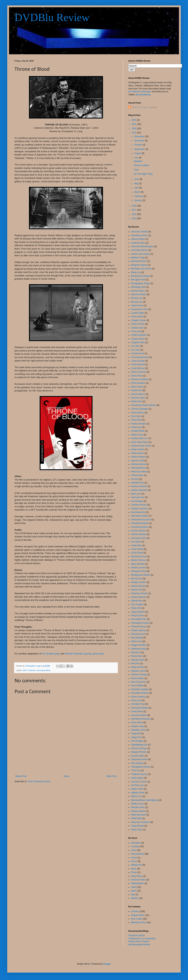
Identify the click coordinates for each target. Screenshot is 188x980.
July (137, 158)
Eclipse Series (138, 915)
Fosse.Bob (136, 420)
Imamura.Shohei (139, 486)
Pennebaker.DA (139, 619)
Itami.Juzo (136, 494)
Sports (134, 891)
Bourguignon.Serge (140, 283)
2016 (134, 214)
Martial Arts (136, 865)
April (137, 188)
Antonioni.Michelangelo (142, 246)
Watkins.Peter (138, 793)
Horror (134, 861)
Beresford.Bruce (139, 261)
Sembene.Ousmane (141, 719)
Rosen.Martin (137, 678)
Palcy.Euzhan (138, 616)
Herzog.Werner (138, 468)
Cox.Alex (135, 346)
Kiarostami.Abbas (140, 516)
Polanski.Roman (139, 627)
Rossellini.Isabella (140, 689)
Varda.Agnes (137, 778)
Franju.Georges (139, 424)
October (138, 145)
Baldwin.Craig (138, 258)
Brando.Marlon (138, 291)
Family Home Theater (139, 941)
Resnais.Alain (138, 660)
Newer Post (21, 776)
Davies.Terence (139, 372)
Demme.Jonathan (140, 379)
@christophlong (143, 95)
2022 (134, 120)
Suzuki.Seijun (138, 756)
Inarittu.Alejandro (139, 490)
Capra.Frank (137, 305)
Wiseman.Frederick (140, 822)
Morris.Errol (137, 579)
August (138, 153)
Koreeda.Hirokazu (140, 527)
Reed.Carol (137, 641)
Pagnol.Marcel (138, 612)
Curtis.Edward (138, 364)
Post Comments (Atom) (39, 781)
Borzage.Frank (138, 280)
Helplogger (154, 107)
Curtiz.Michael (138, 368)
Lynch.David (137, 553)
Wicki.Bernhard (138, 815)
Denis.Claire (137, 387)
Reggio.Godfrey (139, 645)
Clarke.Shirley (138, 324)
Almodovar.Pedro (139, 235)
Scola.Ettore (137, 711)
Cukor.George (138, 361)
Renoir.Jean (137, 656)
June (137, 179)
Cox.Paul (135, 350)
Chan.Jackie (137, 317)
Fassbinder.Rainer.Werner (144, 405)
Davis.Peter (137, 376)
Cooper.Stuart (138, 339)
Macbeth (138, 161)
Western (135, 898)
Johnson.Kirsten (139, 505)
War (133, 895)
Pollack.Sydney (138, 630)
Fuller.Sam (136, 427)
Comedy (135, 846)
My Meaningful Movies (139, 945)
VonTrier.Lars (137, 785)
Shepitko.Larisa (139, 730)
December (140, 136)
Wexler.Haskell (138, 811)
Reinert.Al (136, 652)
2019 (134, 133)
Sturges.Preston (139, 752)
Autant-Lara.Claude (140, 254)
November (140, 141)
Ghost (134, 858)
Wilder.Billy (136, 818)
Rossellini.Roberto (140, 693)
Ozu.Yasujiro (137, 604)
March (138, 192)
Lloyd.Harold (137, 549)
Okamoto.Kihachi (139, 593)
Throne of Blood (141, 165)
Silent (134, 887)
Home (67, 776)
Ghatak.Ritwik (138, 431)
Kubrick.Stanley (139, 534)
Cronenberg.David (140, 357)
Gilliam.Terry (137, 435)
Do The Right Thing (143, 174)
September (140, 149)
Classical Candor (137, 935)
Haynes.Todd (137, 461)
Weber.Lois (136, 796)
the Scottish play (51, 654)
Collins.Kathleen (139, 335)
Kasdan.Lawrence (140, 509)
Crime (134, 850)
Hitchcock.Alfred (139, 472)
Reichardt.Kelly (138, 649)
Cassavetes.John (139, 309)
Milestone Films (139, 922)
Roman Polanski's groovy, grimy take (85, 654)
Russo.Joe (136, 700)
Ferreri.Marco (138, 413)
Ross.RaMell (137, 686)
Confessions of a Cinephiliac (142, 939)
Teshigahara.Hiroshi (141, 767)
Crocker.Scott (138, 353)
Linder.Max (136, 545)
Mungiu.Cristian (139, 582)
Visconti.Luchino (139, 782)
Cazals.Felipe (138, 313)
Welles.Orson (138, 804)
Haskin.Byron (137, 453)
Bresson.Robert (139, 294)
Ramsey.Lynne (138, 634)
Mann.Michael (138, 564)
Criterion (32, 670)
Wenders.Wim (138, 807)
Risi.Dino (135, 663)
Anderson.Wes (138, 243)
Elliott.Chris (137, 401)
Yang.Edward (137, 826)
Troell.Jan (136, 770)
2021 (134, 124)
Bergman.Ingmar (139, 265)
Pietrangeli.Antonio (140, 623)
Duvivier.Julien (138, 398)
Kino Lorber (137, 919)
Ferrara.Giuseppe (140, 409)
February (139, 196)
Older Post (111, 776)
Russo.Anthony (138, 697)
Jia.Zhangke (137, 501)
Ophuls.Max (137, 601)
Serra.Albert (137, 722)
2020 (134, 128)
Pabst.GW (136, 608)
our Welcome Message (139, 92)
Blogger (107, 964)
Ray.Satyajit (137, 638)
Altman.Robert (138, 239)
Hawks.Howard (138, 457)
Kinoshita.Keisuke (140, 523)
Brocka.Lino (137, 298)
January (138, 200)
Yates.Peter (137, 830)
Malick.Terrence (139, 560)
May (137, 184)
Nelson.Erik (137, 590)
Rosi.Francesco (139, 682)
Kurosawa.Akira (44, 670)
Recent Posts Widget (139, 107)
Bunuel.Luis (137, 302)
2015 (134, 218)
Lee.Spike (136, 542)
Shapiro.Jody (137, 726)
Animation (136, 843)
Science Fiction (138, 880)
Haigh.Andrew (138, 449)
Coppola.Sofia (138, 342)
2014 (25, 670)
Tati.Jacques (137, 763)
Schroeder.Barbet (139, 708)
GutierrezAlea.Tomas (141, 446)
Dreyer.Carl (137, 390)
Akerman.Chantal (139, 232)
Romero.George (139, 675)
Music (134, 869)
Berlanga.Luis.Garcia (141, 269)
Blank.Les (136, 272)
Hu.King (135, 479)
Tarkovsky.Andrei (139, 759)
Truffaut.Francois (139, 774)
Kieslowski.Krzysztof (141, 520)
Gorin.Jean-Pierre (140, 442)
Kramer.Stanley (138, 531)
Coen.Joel (136, 331)
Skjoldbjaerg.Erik (139, 745)
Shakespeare (137, 883)
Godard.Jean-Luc (139, 438)
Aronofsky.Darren (139, 250)
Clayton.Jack (137, 328)
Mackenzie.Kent (139, 557)
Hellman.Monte (138, 464)
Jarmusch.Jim (138, 497)
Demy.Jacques (138, 383)
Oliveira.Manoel (139, 597)
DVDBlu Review (52, 17)
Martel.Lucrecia (138, 568)
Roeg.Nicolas (137, 667)
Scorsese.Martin (139, 715)
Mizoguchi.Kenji (139, 571)
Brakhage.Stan (138, 287)
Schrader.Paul (138, 704)
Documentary (137, 854)
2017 (134, 210)
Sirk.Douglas (137, 741)
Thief (136, 170)
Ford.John (136, 416)
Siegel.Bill (136, 734)
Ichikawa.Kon (137, 483)
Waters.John (137, 789)
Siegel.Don (136, 737)
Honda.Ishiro (137, 475)
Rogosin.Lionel (138, 671)
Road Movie (137, 876)
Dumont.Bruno (138, 394)
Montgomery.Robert (141, 575)
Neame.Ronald (138, 586)
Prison (134, 872)
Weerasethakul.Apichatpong (145, 800)
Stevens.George (139, 748)
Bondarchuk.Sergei (140, 276)
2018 (134, 206)
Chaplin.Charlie (138, 320)
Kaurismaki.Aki (138, 512)
